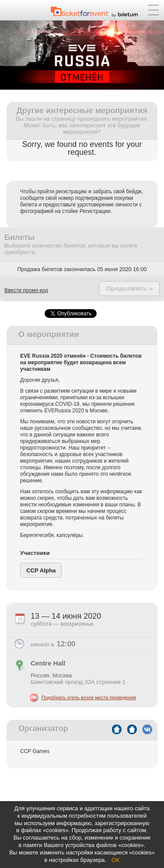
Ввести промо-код (26, 290)
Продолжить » (129, 288)
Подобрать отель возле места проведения (89, 697)
